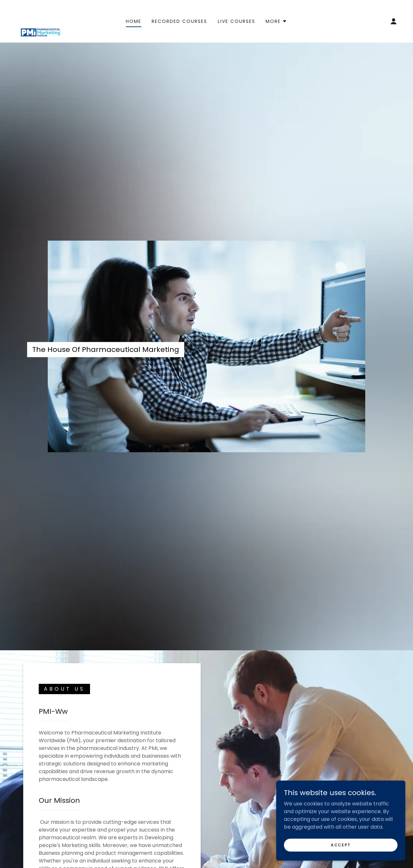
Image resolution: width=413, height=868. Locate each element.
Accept (341, 845)
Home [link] (134, 21)
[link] (40, 21)
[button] (276, 21)
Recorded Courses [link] (179, 21)
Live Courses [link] (237, 21)
